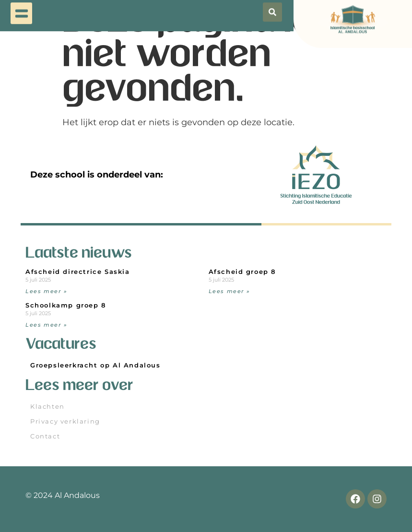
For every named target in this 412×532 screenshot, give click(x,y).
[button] (21, 11)
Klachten (47, 407)
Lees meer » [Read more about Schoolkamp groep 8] (47, 325)
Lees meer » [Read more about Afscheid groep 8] (230, 291)
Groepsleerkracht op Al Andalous (95, 365)
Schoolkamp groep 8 (66, 305)
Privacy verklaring (65, 421)
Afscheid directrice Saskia (78, 272)
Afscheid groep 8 (242, 272)
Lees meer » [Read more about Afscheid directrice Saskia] (47, 291)
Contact (45, 436)
